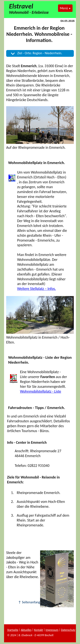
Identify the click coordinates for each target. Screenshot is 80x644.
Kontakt (39, 630)
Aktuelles (26, 630)
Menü (64, 8)
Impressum (52, 630)
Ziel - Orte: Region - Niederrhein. (40, 53)
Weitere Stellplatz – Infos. (36, 289)
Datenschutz (68, 630)
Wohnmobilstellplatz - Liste (41, 391)
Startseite (13, 630)
